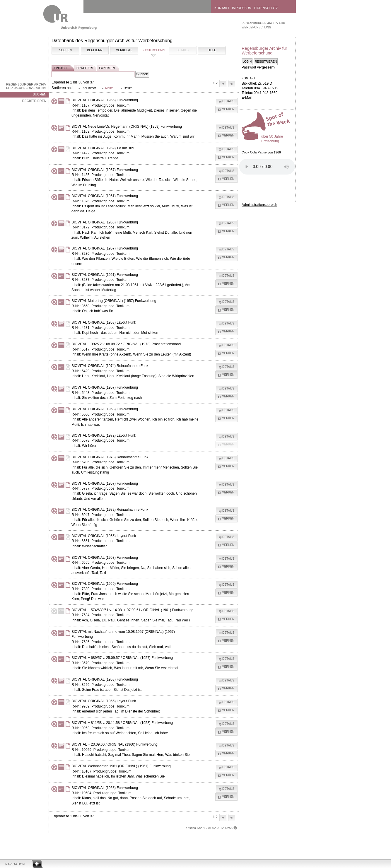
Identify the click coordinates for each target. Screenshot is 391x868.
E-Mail (247, 98)
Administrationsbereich (259, 205)
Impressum (242, 8)
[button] (223, 84)
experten (107, 68)
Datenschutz (266, 8)
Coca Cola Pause (254, 152)
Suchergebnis (153, 50)
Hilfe (212, 50)
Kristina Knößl (195, 828)
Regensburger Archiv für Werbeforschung (26, 86)
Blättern (95, 50)
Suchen (40, 94)
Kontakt (222, 8)
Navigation (15, 864)
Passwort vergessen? (258, 67)
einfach (60, 68)
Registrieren (34, 101)
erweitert (85, 68)
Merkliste (124, 50)
